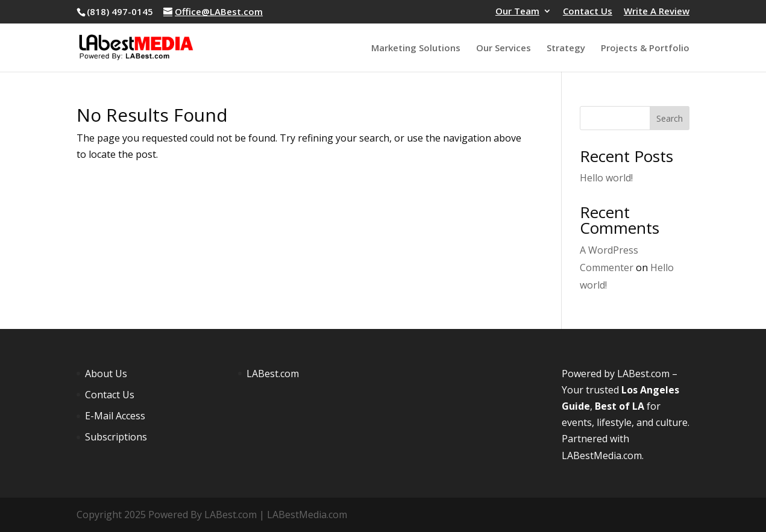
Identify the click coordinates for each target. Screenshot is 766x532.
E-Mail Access (115, 416)
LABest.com (273, 374)
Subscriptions (116, 437)
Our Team (517, 12)
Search (670, 118)
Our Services (504, 49)
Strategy (566, 49)
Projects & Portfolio (645, 49)
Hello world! (606, 178)
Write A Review (657, 12)
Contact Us (588, 12)
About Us (106, 374)
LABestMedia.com (602, 455)
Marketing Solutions (416, 49)
